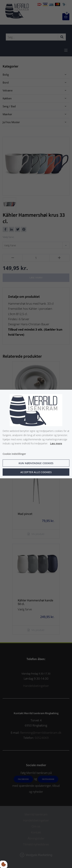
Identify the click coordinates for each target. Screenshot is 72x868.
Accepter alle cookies (36, 472)
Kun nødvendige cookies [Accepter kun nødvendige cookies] (36, 463)
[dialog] (36, 434)
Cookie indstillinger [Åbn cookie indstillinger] (14, 454)
